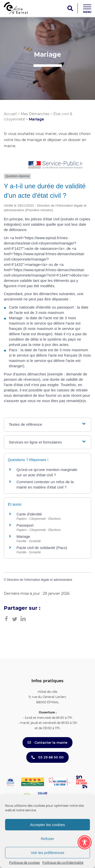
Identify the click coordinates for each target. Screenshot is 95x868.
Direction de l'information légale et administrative (40, 580)
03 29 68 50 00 (48, 757)
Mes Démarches (35, 114)
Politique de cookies (24, 863)
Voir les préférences (48, 853)
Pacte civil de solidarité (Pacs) (42, 548)
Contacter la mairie (48, 742)
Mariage (23, 536)
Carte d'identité (29, 514)
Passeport (25, 525)
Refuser (48, 839)
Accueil (10, 114)
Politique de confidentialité (63, 863)
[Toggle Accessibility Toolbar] (85, 842)
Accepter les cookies (48, 825)
